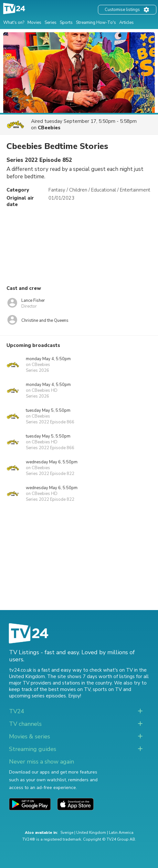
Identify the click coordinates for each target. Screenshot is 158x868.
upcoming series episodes (37, 696)
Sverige (67, 833)
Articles (126, 23)
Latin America (121, 833)
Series (51, 23)
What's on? (14, 23)
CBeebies (49, 128)
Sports (66, 23)
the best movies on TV (65, 689)
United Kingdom (91, 833)
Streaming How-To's (96, 23)
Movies (34, 23)
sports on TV (107, 689)
